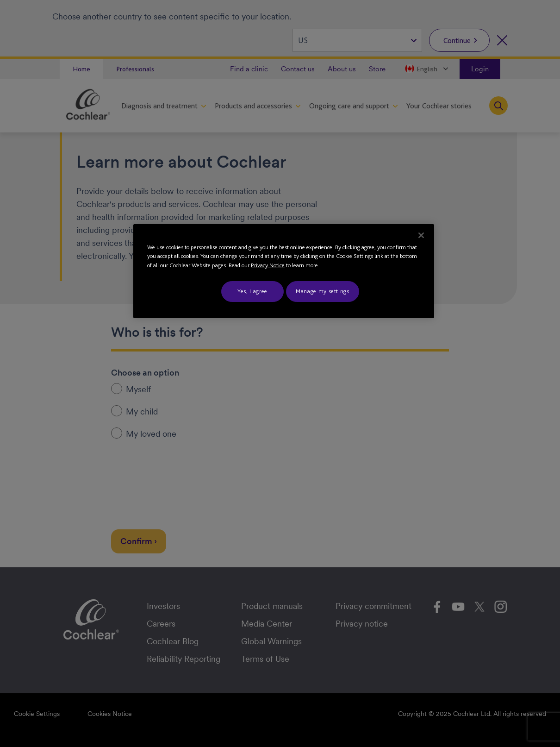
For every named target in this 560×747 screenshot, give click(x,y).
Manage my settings (323, 291)
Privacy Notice (268, 265)
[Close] (421, 235)
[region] (284, 271)
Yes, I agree (252, 291)
